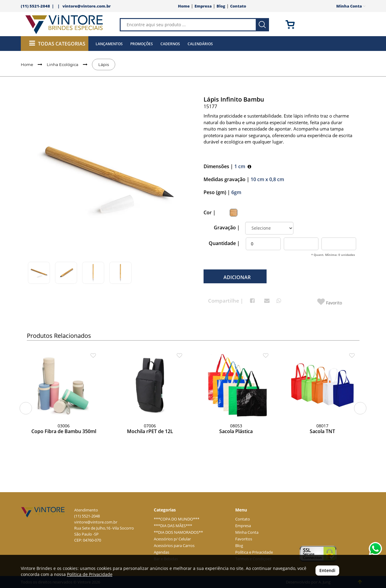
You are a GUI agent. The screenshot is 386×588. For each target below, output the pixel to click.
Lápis (104, 64)
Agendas (161, 552)
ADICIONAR (236, 277)
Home (184, 6)
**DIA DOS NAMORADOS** (178, 532)
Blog (221, 6)
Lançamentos (109, 44)
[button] (26, 408)
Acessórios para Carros (174, 546)
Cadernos (170, 44)
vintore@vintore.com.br (87, 6)
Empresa (203, 6)
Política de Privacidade (90, 574)
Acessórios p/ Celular (172, 539)
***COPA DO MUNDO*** (177, 519)
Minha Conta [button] (351, 6)
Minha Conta (247, 532)
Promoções (142, 44)
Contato (238, 6)
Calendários (200, 44)
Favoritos (244, 539)
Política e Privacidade (254, 552)
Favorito (330, 302)
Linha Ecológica (63, 64)
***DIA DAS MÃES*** (173, 526)
